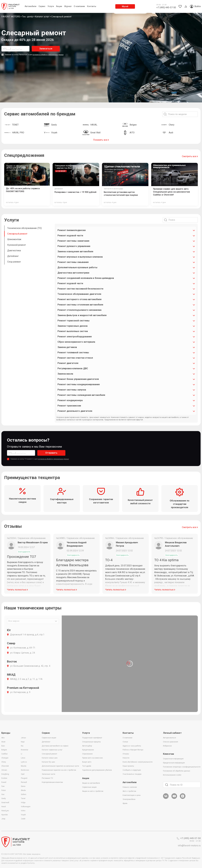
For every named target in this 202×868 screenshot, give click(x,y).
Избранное (167, 746)
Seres (23, 786)
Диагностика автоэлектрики (73, 273)
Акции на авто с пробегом (93, 791)
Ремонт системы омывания (73, 262)
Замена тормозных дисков (73, 326)
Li (22, 754)
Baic (3, 746)
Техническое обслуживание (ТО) (24, 228)
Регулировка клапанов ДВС (73, 368)
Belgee (4, 750)
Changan (5, 758)
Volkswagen (26, 807)
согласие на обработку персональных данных (48, 55)
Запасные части (48, 774)
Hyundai (5, 815)
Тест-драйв (87, 766)
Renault (24, 782)
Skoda (23, 790)
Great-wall (5, 803)
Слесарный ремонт (17, 234)
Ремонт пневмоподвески (72, 230)
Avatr (3, 742)
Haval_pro (5, 811)
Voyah (23, 815)
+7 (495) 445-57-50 (189, 838)
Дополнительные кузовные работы (77, 267)
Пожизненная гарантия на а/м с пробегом (59, 770)
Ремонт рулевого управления (74, 246)
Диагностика (14, 251)
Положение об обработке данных (177, 771)
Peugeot (24, 778)
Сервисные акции (49, 738)
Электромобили (129, 799)
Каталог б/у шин (48, 762)
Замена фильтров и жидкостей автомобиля (82, 315)
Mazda (24, 766)
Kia (22, 746)
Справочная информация (173, 759)
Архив (125, 803)
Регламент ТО (47, 778)
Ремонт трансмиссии (69, 406)
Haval (4, 807)
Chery (4, 762)
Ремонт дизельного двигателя (75, 411)
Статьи (125, 742)
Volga (23, 803)
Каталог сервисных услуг (52, 750)
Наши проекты (128, 766)
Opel (23, 774)
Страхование (87, 754)
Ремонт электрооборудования (75, 337)
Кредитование (88, 750)
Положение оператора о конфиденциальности (182, 767)
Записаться (46, 49)
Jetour (23, 738)
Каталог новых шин (50, 758)
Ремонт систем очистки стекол (75, 358)
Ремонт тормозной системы (74, 321)
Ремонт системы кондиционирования (79, 384)
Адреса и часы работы (132, 746)
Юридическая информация (174, 763)
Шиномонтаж (14, 239)
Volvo (23, 811)
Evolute (4, 778)
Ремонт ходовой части (70, 236)
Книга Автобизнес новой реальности (138, 762)
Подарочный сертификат (92, 738)
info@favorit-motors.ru (189, 846)
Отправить (51, 453)
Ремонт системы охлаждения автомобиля (81, 395)
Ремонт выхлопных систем (73, 331)
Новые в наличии (130, 787)
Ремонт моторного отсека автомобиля (79, 299)
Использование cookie (172, 775)
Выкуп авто (87, 762)
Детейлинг (13, 256)
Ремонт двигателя (68, 363)
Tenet (23, 798)
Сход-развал (14, 262)
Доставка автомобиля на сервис (55, 746)
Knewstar (25, 750)
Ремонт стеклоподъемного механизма (79, 310)
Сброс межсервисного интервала (76, 342)
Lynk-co (24, 762)
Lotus (23, 758)
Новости (126, 758)
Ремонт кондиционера (70, 400)
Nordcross (25, 770)
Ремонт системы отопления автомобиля (80, 305)
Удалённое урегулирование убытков (97, 770)
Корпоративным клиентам (52, 782)
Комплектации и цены (132, 795)
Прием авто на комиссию (92, 758)
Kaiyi (23, 742)
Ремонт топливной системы (73, 353)
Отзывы (126, 754)
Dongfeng (5, 774)
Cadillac (5, 754)
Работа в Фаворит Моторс (133, 750)
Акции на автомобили (91, 783)
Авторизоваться (169, 738)
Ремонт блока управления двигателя (78, 379)
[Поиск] (167, 785)
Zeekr (23, 819)
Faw (3, 786)
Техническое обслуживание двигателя (79, 294)
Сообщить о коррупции (132, 770)
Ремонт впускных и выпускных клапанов (80, 257)
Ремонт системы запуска (72, 390)
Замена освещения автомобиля (75, 251)
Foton (4, 790)
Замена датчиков (67, 347)
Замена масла (65, 374)
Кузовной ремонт (17, 245)
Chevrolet (5, 766)
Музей (125, 6)
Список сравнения (171, 742)
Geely (4, 798)
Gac (3, 794)
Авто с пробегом (129, 791)
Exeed (4, 782)
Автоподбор (87, 746)
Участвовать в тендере (132, 774)
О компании (127, 738)
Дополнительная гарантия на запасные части (60, 766)
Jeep (3, 819)
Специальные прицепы (91, 742)
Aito (3, 738)
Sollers (24, 794)
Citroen (4, 770)
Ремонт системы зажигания (73, 241)
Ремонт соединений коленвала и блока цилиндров (86, 278)
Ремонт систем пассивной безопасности (80, 289)
